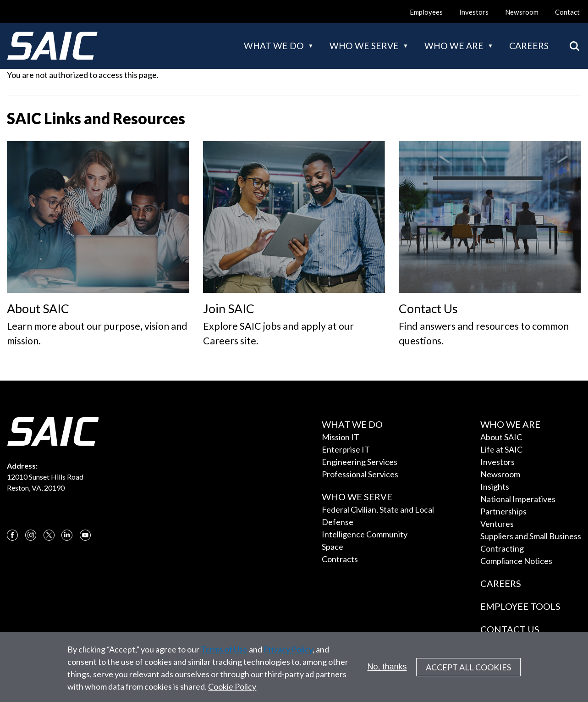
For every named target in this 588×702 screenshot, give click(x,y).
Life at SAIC (501, 449)
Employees (426, 12)
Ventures (497, 524)
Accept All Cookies (468, 673)
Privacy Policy (288, 655)
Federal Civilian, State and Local (378, 509)
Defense (338, 522)
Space (332, 547)
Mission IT (341, 437)
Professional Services (360, 474)
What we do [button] (274, 46)
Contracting (502, 548)
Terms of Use (224, 655)
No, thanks (387, 673)
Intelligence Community (365, 534)
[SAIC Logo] (52, 46)
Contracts (340, 559)
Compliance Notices (516, 561)
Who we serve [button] (364, 46)
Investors (474, 12)
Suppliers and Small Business (531, 536)
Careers (529, 46)
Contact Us (510, 629)
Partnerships (503, 511)
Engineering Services (360, 462)
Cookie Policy (232, 692)
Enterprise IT (346, 449)
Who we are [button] (454, 46)
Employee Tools (520, 606)
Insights (495, 486)
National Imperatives (518, 499)
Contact (567, 12)
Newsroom (522, 12)
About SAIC (501, 437)
